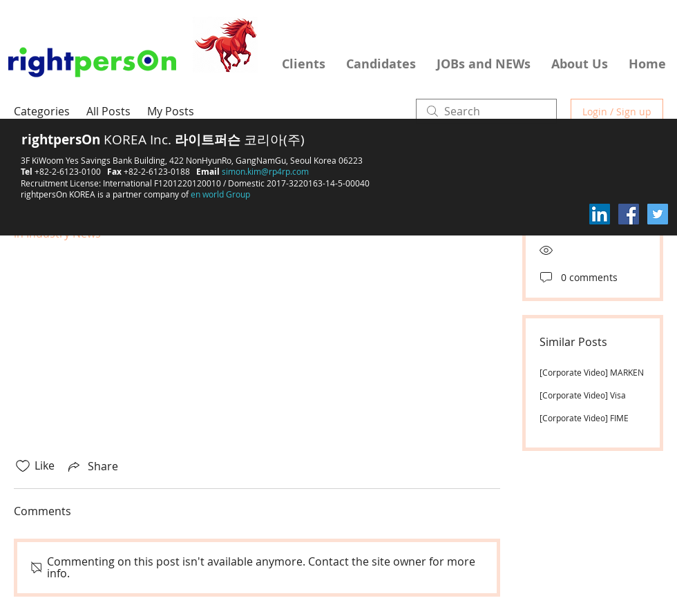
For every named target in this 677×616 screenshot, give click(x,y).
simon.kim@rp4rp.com (265, 171)
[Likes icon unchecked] (23, 466)
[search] (486, 111)
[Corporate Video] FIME (584, 418)
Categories (42, 111)
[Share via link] (92, 466)
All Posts (108, 111)
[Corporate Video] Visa (583, 395)
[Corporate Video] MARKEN (592, 372)
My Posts (171, 111)
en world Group (220, 194)
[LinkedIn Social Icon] (600, 214)
